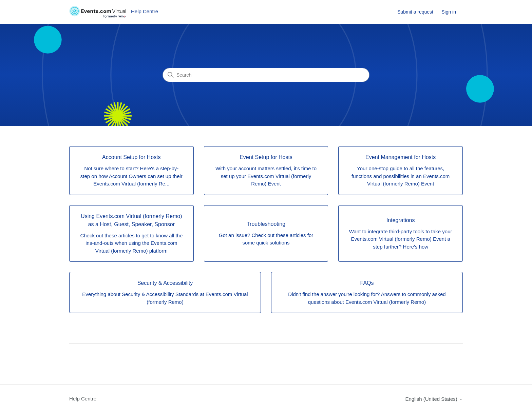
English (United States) (434, 399)
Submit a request (415, 12)
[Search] (266, 75)
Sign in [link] (449, 12)
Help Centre (83, 399)
